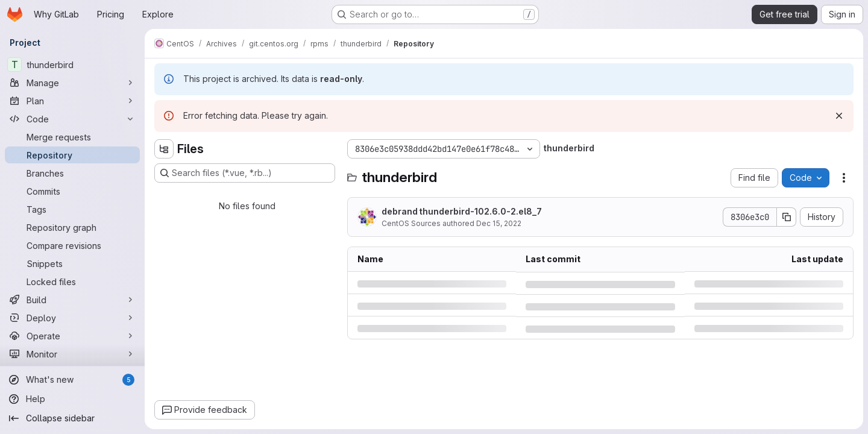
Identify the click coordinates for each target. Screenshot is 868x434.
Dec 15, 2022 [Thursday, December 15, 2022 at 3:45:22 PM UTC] (499, 223)
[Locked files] (72, 281)
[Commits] (72, 191)
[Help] (72, 399)
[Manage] (72, 83)
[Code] (72, 119)
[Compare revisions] (72, 245)
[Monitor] (72, 354)
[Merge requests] (72, 137)
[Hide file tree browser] (164, 149)
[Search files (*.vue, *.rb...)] (245, 173)
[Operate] (72, 336)
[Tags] (72, 209)
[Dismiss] (839, 116)
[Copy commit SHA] (787, 217)
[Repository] (72, 155)
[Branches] (72, 173)
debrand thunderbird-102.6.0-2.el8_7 (462, 211)
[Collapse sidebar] (72, 418)
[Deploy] (72, 318)
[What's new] (72, 380)
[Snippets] (72, 263)
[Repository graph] (72, 227)
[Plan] (72, 101)
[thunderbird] (72, 64)
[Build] (72, 300)
